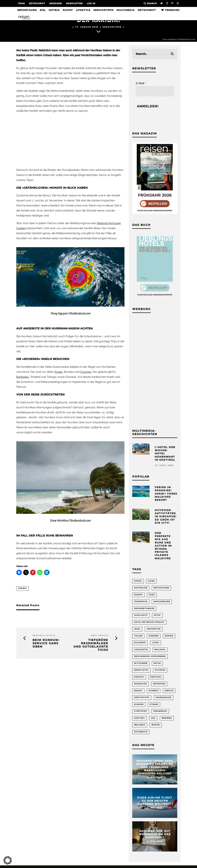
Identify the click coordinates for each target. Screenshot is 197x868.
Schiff (68, 10)
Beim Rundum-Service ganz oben (46, 643)
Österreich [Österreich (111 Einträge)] (141, 734)
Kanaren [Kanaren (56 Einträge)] (154, 637)
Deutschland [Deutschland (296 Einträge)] (161, 588)
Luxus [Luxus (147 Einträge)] (156, 644)
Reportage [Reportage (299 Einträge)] (159, 686)
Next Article (100, 635)
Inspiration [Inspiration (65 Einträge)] (154, 630)
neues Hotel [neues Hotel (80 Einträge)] (141, 672)
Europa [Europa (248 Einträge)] (138, 595)
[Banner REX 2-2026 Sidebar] (155, 213)
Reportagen (27, 10)
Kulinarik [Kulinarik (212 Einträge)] (140, 644)
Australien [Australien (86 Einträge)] (141, 588)
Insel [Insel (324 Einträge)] (137, 630)
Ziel (43, 10)
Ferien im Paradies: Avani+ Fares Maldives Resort (166, 494)
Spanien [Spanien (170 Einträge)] (139, 707)
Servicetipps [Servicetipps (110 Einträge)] (142, 700)
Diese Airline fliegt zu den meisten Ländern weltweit (155, 803)
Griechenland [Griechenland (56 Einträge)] (162, 602)
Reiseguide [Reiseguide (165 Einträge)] (140, 686)
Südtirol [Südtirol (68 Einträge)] (140, 721)
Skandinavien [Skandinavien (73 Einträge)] (164, 700)
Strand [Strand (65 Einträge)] (154, 707)
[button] (8, 860)
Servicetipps (103, 10)
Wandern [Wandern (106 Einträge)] (167, 721)
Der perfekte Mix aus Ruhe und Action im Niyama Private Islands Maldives (163, 546)
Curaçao (86, 372)
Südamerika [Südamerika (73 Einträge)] (160, 713)
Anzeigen (56, 3)
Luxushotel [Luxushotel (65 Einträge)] (141, 651)
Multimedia (126, 10)
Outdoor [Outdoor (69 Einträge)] (160, 672)
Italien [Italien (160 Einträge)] (138, 637)
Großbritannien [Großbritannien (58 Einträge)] (144, 609)
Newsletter (74, 3)
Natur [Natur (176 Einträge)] (157, 665)
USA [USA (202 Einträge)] (153, 721)
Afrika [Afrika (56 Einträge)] (138, 581)
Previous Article (44, 635)
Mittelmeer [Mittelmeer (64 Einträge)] (141, 665)
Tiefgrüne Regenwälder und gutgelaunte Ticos (91, 645)
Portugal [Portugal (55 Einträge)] (156, 679)
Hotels (54, 10)
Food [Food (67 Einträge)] (152, 595)
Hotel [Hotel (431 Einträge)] (157, 616)
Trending (171, 10)
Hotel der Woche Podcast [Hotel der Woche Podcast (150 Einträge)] (149, 623)
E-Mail (141, 83)
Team (21, 3)
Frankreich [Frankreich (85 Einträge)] (141, 602)
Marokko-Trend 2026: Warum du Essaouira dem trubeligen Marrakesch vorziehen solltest (155, 770)
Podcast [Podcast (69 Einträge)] (139, 679)
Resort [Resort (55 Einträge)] (138, 693)
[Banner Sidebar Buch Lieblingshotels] (155, 297)
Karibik (23, 588)
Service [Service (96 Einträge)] (169, 693)
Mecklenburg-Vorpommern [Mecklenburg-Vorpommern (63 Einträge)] (150, 658)
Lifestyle (83, 10)
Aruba (59, 372)
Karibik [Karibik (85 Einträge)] (169, 637)
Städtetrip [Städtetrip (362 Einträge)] (141, 713)
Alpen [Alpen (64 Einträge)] (151, 581)
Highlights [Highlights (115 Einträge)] (141, 616)
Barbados (23, 377)
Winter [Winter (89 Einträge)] (156, 727)
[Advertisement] (70, 141)
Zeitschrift (37, 3)
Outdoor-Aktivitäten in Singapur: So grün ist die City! (166, 516)
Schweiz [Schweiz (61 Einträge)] (154, 693)
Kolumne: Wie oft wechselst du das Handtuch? (155, 837)
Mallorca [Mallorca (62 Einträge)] (160, 651)
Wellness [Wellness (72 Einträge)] (140, 727)
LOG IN (91, 3)
